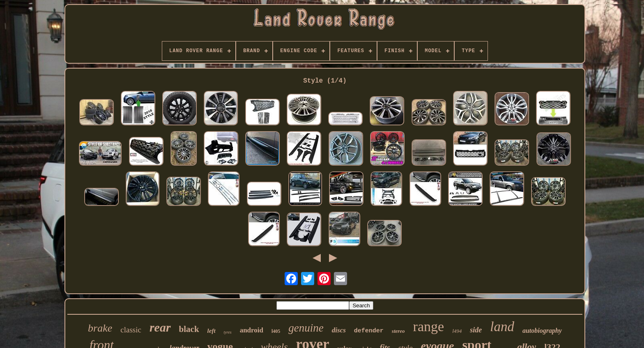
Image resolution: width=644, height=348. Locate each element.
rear (160, 327)
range (429, 326)
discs (339, 330)
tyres (228, 332)
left (212, 331)
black (189, 329)
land (502, 327)
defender (369, 331)
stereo (398, 331)
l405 (276, 331)
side (476, 330)
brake (100, 328)
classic (131, 330)
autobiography (542, 331)
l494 (457, 331)
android (252, 330)
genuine (306, 328)
